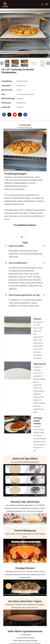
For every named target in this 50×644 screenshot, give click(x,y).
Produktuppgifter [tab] (25, 125)
